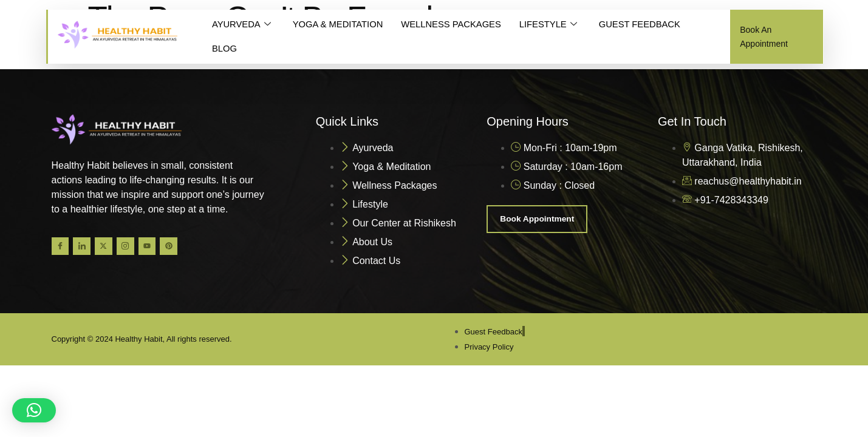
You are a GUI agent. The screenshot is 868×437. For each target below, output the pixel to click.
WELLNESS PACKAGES (454, 25)
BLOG (225, 49)
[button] (34, 410)
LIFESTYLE (552, 25)
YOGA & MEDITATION (339, 25)
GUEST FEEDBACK (645, 25)
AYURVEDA (242, 25)
